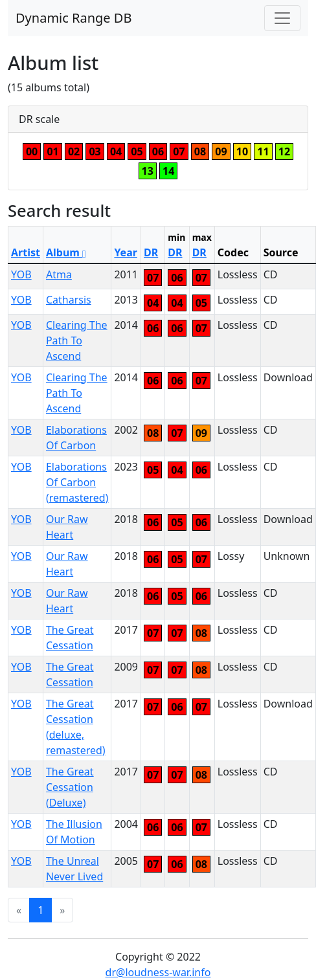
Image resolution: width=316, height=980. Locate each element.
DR (151, 252)
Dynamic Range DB (73, 18)
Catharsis (69, 300)
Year (126, 252)
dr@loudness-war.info (158, 972)
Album (66, 252)
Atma (59, 274)
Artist (26, 252)
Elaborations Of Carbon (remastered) (77, 482)
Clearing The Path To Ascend (77, 340)
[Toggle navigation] (282, 18)
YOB (21, 274)
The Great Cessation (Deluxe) (70, 787)
